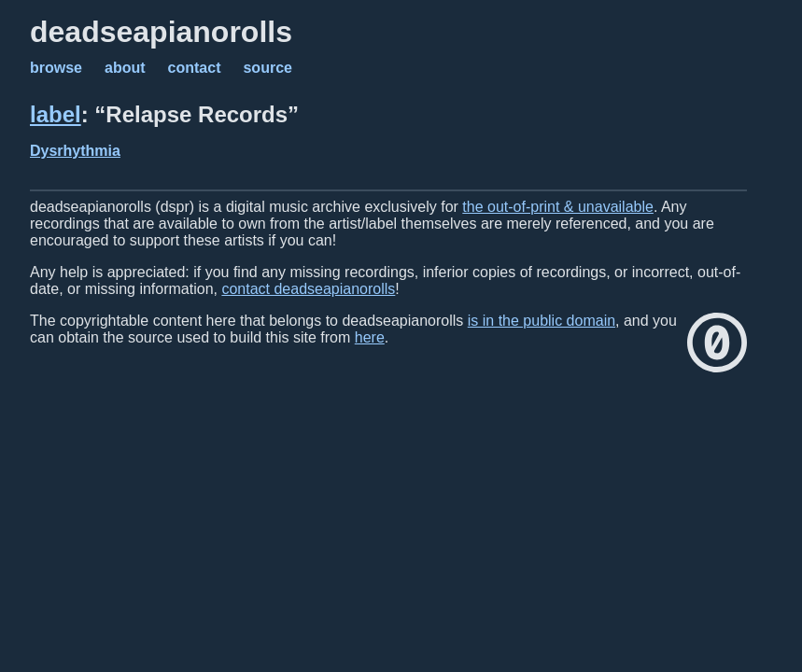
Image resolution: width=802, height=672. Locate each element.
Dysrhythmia (75, 151)
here (370, 337)
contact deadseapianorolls (308, 289)
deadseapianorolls (161, 32)
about (125, 68)
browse (56, 68)
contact (195, 68)
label (56, 114)
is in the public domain (542, 321)
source (267, 68)
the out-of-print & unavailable (558, 207)
